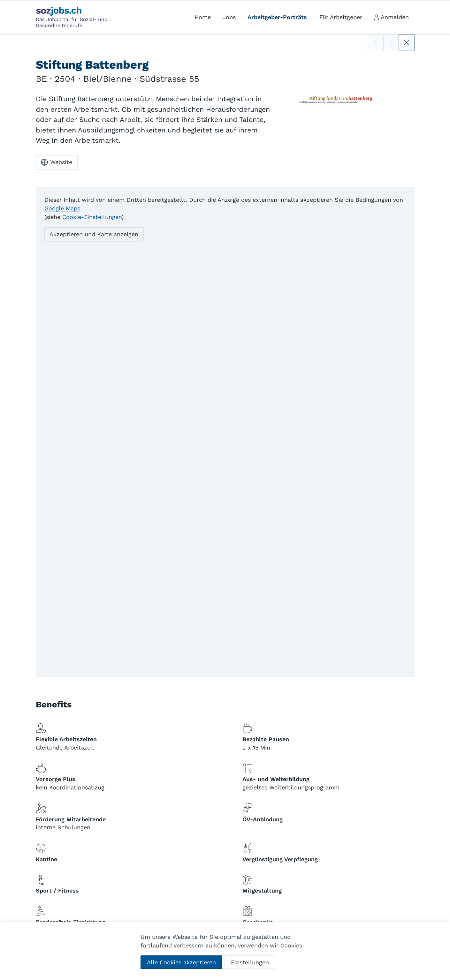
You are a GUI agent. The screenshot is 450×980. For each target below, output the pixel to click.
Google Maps (62, 208)
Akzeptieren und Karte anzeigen (94, 234)
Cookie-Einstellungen (92, 217)
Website (57, 162)
